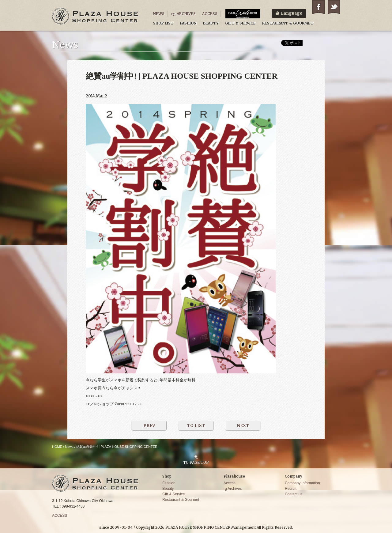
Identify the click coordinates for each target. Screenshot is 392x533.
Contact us (294, 494)
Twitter (334, 7)
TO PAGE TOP (196, 462)
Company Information (302, 483)
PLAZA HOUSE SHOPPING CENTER (95, 16)
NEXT (243, 425)
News (69, 447)
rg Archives (233, 489)
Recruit (291, 489)
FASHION (188, 23)
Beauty (168, 489)
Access (230, 483)
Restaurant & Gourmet (181, 500)
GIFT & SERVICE (240, 23)
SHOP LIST (163, 23)
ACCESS (210, 14)
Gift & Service (173, 494)
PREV (149, 425)
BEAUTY (211, 23)
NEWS (159, 14)
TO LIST (196, 425)
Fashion (169, 483)
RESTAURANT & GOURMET (288, 23)
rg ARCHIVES (183, 14)
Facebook (318, 7)
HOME (57, 447)
